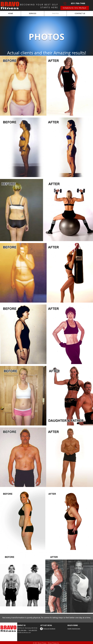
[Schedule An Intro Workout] (75, 8)
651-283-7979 (33, 630)
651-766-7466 (22, 630)
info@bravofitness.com (24, 633)
